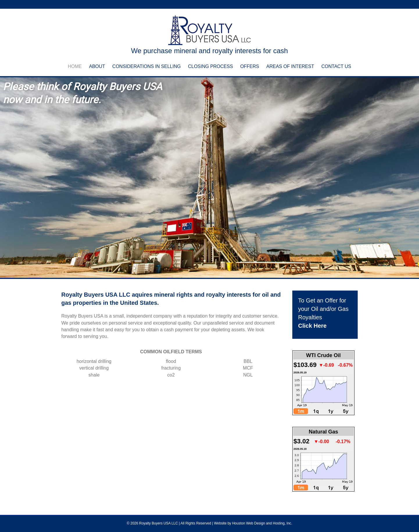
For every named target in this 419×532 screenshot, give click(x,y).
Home (75, 66)
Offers (250, 66)
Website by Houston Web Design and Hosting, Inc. (253, 523)
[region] (209, 178)
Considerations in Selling (147, 66)
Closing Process (211, 66)
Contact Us (336, 66)
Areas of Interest (290, 66)
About (97, 66)
